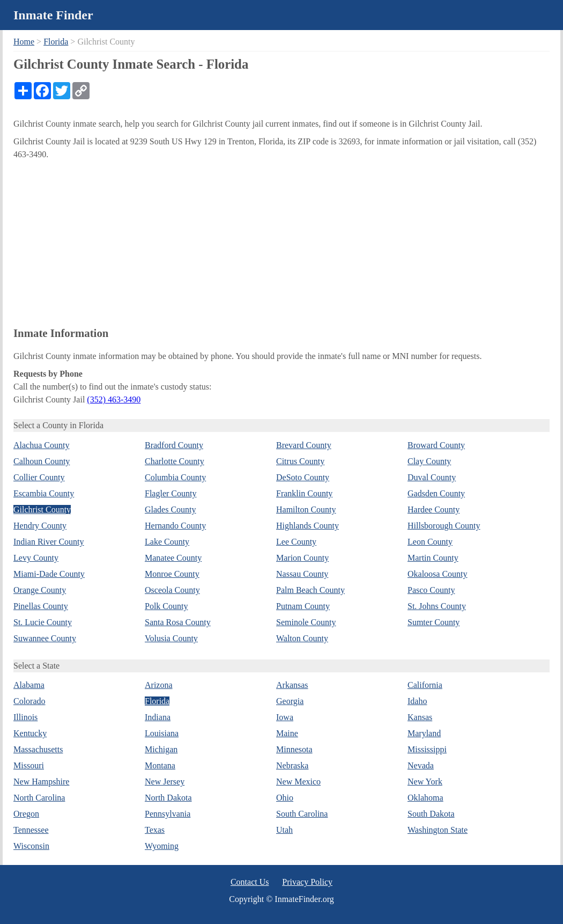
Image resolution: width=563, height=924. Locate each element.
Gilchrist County (42, 509)
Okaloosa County (438, 574)
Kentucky (30, 733)
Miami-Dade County (49, 574)
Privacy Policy (307, 882)
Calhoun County (42, 461)
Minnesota (294, 749)
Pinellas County (41, 606)
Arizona (159, 685)
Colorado (29, 701)
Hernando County (175, 526)
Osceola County (172, 590)
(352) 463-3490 (114, 399)
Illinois (25, 717)
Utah (284, 830)
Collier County (39, 477)
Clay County (429, 461)
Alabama (29, 685)
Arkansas (292, 685)
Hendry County (40, 526)
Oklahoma (425, 798)
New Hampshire (41, 782)
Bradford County (174, 445)
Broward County (436, 445)
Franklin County (304, 493)
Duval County (432, 477)
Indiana (158, 717)
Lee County (296, 542)
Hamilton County (306, 509)
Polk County (166, 606)
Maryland (424, 733)
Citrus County (300, 461)
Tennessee (31, 830)
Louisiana (162, 733)
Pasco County (431, 590)
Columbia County (175, 477)
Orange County (40, 590)
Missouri (29, 765)
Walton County (302, 638)
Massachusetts (38, 749)
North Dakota (168, 798)
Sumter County (434, 622)
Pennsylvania (168, 814)
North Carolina (39, 798)
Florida (56, 42)
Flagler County (171, 493)
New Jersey (165, 782)
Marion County (302, 558)
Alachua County (41, 445)
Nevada (421, 765)
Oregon (26, 814)
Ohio (285, 798)
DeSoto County (303, 477)
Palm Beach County (310, 590)
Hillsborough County (444, 526)
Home (24, 42)
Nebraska (292, 765)
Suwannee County (45, 638)
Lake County (167, 542)
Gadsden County (436, 493)
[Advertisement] (281, 241)
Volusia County (171, 638)
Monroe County (172, 574)
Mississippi (427, 749)
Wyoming (162, 846)
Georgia (290, 701)
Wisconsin (31, 846)
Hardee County (434, 509)
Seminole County (306, 622)
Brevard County (304, 445)
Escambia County (44, 493)
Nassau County (302, 574)
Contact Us (250, 882)
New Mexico (298, 782)
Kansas (420, 717)
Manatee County (173, 558)
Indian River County (49, 542)
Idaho (417, 701)
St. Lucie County (43, 622)
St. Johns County (437, 606)
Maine (287, 733)
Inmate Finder (53, 15)
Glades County (171, 509)
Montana (160, 765)
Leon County (430, 542)
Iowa (285, 717)
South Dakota (431, 814)
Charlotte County (175, 461)
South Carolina (302, 814)
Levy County (36, 558)
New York (425, 782)
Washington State (438, 830)
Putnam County (303, 606)
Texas (155, 830)
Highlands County (308, 526)
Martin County (433, 558)
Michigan (161, 749)
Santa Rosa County (178, 622)
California (425, 685)
